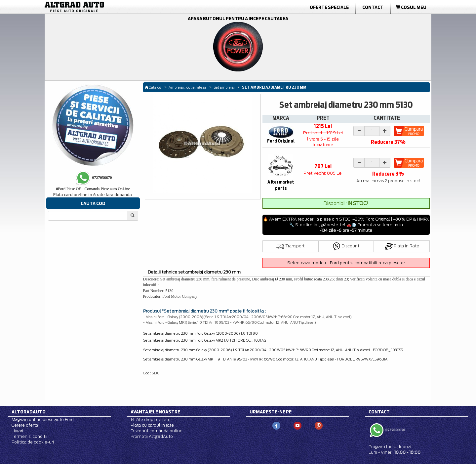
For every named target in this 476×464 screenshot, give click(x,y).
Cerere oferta (25, 425)
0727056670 (395, 430)
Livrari (17, 431)
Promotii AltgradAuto (152, 436)
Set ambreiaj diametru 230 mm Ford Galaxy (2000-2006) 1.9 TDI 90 (200, 333)
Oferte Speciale (329, 7)
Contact (373, 7)
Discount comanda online (157, 431)
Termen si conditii (29, 436)
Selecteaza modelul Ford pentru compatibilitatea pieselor (346, 263)
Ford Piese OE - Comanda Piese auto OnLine (93, 189)
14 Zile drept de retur (151, 420)
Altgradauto (29, 412)
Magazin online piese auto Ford (43, 420)
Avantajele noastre (155, 412)
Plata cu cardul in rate (152, 425)
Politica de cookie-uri (33, 442)
